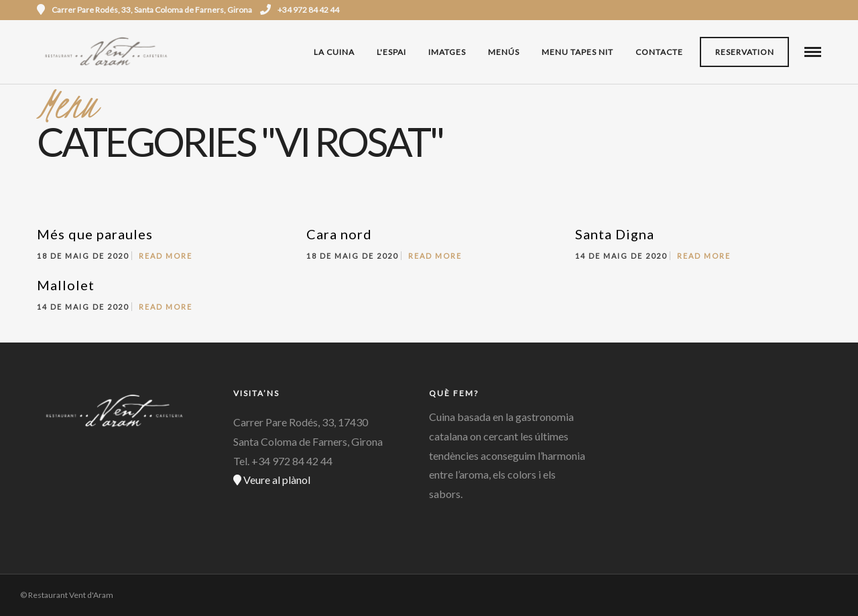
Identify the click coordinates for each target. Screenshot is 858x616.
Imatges (447, 52)
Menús (504, 52)
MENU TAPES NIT (577, 52)
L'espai (391, 52)
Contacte (659, 52)
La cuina (334, 52)
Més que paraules (95, 234)
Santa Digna (615, 234)
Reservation (745, 52)
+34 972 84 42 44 (300, 10)
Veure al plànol (272, 480)
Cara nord (339, 234)
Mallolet (66, 285)
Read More (166, 256)
